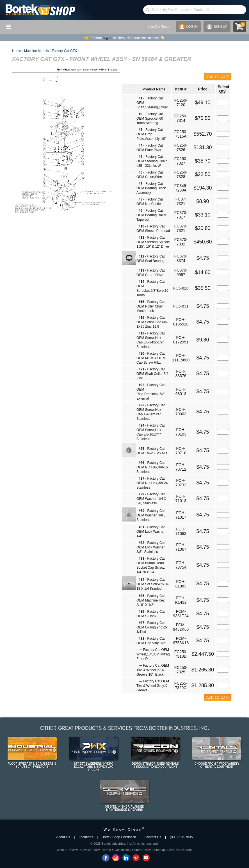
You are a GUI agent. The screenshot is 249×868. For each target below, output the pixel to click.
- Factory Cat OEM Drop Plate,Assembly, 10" (151, 134)
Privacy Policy (90, 850)
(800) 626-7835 (181, 837)
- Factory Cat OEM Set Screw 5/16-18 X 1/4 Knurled (153, 584)
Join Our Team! (159, 27)
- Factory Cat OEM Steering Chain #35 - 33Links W (152, 161)
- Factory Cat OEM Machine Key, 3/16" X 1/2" (151, 600)
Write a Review (67, 850)
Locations (86, 837)
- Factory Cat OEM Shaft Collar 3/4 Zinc (152, 374)
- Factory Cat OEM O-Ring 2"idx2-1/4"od (152, 627)
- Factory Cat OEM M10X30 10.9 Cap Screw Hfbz (151, 358)
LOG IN (188, 27)
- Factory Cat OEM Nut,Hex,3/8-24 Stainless (152, 483)
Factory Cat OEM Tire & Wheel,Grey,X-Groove (153, 686)
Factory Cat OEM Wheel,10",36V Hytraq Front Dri (153, 654)
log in (107, 38)
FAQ (170, 850)
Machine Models (36, 51)
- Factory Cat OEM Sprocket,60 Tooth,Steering (150, 119)
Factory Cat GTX (64, 51)
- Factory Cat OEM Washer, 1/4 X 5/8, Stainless (151, 499)
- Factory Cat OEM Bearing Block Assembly (151, 188)
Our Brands (184, 850)
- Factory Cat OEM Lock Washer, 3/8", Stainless (151, 547)
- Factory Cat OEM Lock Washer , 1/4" (151, 532)
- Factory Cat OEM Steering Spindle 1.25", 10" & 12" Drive (153, 242)
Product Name (154, 89)
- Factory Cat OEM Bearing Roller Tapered (151, 215)
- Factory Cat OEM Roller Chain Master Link (151, 306)
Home (17, 51)
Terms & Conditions (116, 850)
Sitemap (159, 850)
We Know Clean (124, 830)
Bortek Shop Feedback (119, 837)
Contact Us (153, 837)
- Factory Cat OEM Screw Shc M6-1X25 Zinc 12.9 (152, 322)
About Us (63, 837)
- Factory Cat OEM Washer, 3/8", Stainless (151, 515)
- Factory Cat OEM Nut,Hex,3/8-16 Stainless (152, 467)
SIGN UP (217, 27)
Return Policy (142, 850)
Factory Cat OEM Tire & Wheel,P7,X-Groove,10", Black (153, 670)
